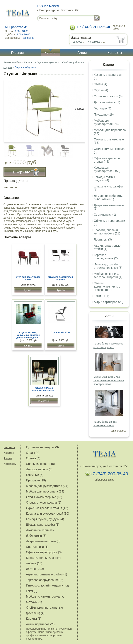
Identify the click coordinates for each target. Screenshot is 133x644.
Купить (28, 290)
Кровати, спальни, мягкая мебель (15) (107, 232)
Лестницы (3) (103, 240)
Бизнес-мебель (13, 62)
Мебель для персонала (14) (45, 491)
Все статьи (119, 431)
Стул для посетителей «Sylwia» (61, 278)
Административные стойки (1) (107, 247)
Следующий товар (74, 62)
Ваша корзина (81, 38)
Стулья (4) (101, 90)
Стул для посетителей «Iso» (28, 278)
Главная (17, 53)
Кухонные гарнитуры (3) (42, 447)
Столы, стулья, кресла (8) (44, 503)
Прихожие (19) (104, 115)
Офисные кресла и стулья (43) (107, 160)
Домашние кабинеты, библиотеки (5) (109, 197)
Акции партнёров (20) (109, 302)
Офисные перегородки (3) (44, 552)
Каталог (51, 53)
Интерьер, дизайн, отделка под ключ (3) (108, 266)
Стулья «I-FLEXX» (61, 333)
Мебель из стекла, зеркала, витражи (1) (108, 275)
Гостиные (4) (103, 108)
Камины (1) (102, 296)
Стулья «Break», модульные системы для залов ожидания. (28, 335)
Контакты (115, 53)
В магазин (44, 401)
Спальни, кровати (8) (108, 96)
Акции (82, 53)
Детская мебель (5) (107, 102)
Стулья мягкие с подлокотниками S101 (44, 389)
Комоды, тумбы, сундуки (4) (105, 179)
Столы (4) (100, 84)
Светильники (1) (105, 215)
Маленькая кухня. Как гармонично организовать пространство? (109, 380)
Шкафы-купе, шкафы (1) (43, 525)
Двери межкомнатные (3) (43, 541)
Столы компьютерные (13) (44, 497)
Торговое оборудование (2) (106, 257)
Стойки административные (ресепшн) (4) (107, 287)
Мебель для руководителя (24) (106, 122)
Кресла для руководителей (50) (107, 169)
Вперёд (79, 109)
